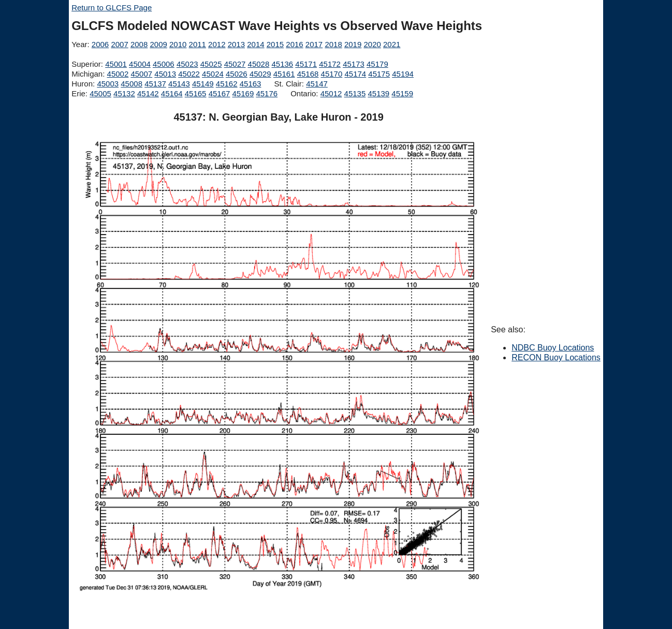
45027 (235, 64)
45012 (331, 93)
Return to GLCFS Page (112, 8)
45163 (251, 84)
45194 (403, 74)
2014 (255, 44)
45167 (220, 93)
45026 (237, 74)
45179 (377, 64)
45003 (108, 84)
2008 (139, 44)
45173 (354, 64)
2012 (217, 44)
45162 (227, 84)
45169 (243, 93)
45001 (116, 64)
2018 (333, 44)
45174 (355, 74)
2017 (314, 44)
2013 (236, 44)
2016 (294, 44)
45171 (306, 64)
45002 (118, 74)
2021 (392, 44)
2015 (275, 44)
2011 (198, 44)
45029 (260, 74)
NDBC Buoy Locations (553, 348)
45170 (332, 74)
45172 (330, 64)
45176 (267, 93)
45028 (259, 64)
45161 (284, 74)
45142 (148, 93)
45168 (308, 74)
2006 (100, 44)
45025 (211, 64)
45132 (124, 93)
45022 (189, 74)
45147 (317, 84)
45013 (165, 74)
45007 (141, 74)
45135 (355, 93)
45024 (213, 74)
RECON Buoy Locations (556, 357)
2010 (178, 44)
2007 (119, 44)
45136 (282, 64)
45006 (164, 64)
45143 (179, 84)
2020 (372, 44)
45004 (140, 64)
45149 (203, 84)
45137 (155, 84)
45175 (379, 74)
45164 (172, 93)
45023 (187, 64)
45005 (100, 93)
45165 (196, 93)
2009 (158, 44)
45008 (132, 84)
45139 (378, 93)
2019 (353, 44)
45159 (402, 93)
